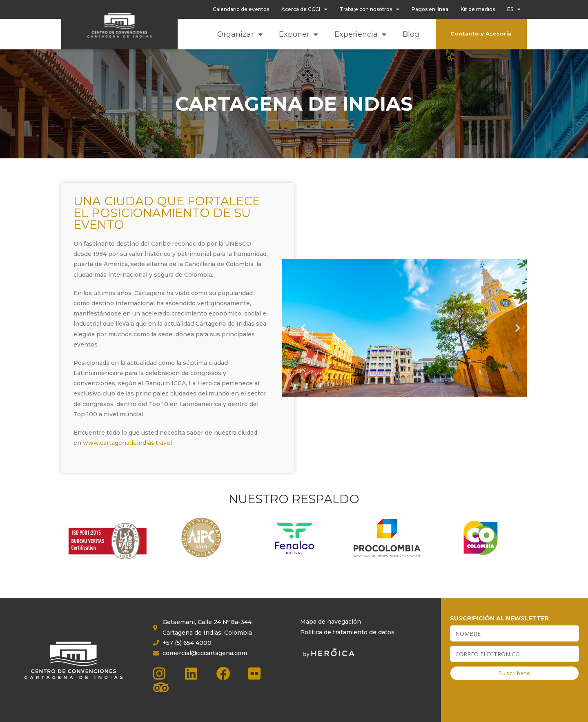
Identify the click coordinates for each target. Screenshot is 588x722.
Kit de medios (478, 9)
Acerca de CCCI (304, 9)
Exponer (298, 34)
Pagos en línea (430, 9)
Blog (411, 34)
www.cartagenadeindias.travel (127, 443)
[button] (303, 328)
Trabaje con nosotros (370, 9)
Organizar (240, 34)
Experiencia (360, 34)
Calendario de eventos (241, 9)
